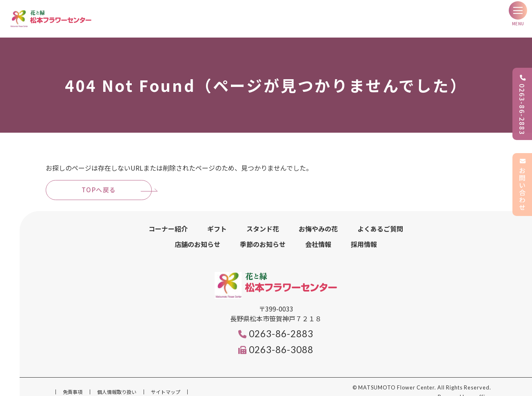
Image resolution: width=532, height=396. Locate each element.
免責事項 (73, 382)
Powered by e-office (464, 387)
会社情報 (318, 234)
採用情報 (364, 234)
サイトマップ (166, 382)
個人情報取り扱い (117, 382)
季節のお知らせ (263, 234)
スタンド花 (263, 219)
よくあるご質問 (380, 219)
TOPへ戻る (99, 180)
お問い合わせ (522, 185)
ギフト (217, 219)
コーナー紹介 (168, 219)
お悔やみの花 (318, 219)
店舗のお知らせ (197, 234)
